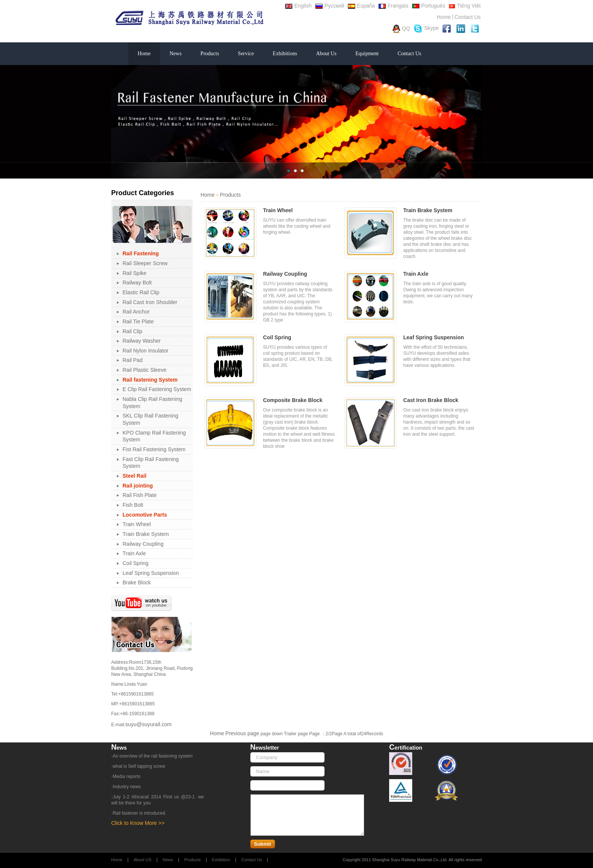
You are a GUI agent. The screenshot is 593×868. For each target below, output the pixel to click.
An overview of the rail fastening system (153, 756)
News (175, 54)
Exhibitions (285, 54)
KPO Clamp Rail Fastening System (154, 436)
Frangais (393, 6)
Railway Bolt (137, 283)
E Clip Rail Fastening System (157, 389)
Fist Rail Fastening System (154, 449)
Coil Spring (135, 563)
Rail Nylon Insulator (145, 351)
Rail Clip (132, 331)
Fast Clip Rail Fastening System (151, 463)
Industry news (127, 787)
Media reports (127, 776)
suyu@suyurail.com (148, 724)
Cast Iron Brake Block (431, 400)
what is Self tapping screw (139, 766)
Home (444, 17)
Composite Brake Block (293, 400)
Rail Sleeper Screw (145, 263)
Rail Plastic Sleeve (144, 370)
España (361, 6)
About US (142, 860)
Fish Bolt (133, 505)
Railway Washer (142, 341)
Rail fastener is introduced (139, 813)
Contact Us (468, 17)
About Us (326, 54)
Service (246, 54)
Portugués (429, 6)
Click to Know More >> (138, 823)
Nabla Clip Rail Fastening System (152, 403)
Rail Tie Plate (138, 321)
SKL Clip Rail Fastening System (150, 419)
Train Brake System (146, 534)
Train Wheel (137, 524)
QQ (401, 29)
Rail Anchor (136, 312)
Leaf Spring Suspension (151, 573)
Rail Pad (133, 360)
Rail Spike (134, 273)
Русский (330, 6)
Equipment (367, 54)
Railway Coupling (143, 544)
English (298, 6)
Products (210, 54)
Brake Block (137, 582)
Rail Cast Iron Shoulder (150, 302)
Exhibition (221, 860)
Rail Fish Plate (140, 495)
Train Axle (134, 553)
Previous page (242, 733)
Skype (426, 29)
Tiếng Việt (465, 6)
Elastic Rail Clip (141, 292)
